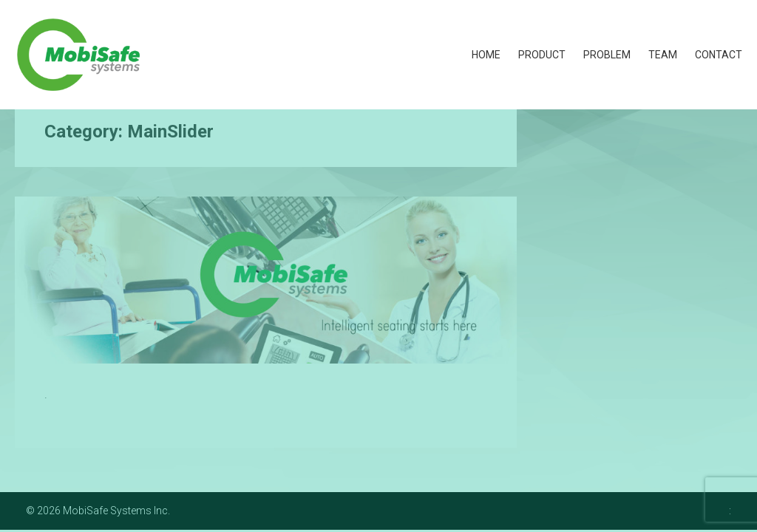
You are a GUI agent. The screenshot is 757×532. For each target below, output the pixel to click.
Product (542, 55)
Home (486, 55)
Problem (607, 55)
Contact (719, 55)
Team (663, 55)
